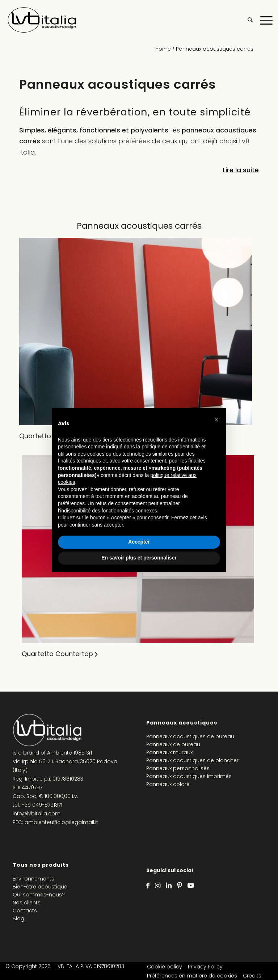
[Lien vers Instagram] (158, 886)
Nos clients (27, 903)
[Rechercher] (247, 20)
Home (163, 49)
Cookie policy (165, 967)
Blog (18, 918)
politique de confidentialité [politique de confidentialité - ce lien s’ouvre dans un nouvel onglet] (171, 447)
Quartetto (35, 436)
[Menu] (263, 20)
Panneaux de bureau (173, 744)
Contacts (25, 911)
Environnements (33, 879)
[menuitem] (247, 20)
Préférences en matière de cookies (192, 976)
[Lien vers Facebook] (148, 886)
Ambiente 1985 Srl (69, 753)
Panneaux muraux (169, 752)
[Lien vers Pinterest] (180, 886)
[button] (216, 420)
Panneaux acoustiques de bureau (190, 736)
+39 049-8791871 (42, 805)
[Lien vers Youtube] (191, 886)
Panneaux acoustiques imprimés (189, 776)
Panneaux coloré (168, 784)
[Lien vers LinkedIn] (169, 886)
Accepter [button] (139, 542)
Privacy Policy (205, 967)
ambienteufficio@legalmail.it (61, 822)
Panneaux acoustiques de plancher (192, 760)
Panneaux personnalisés (178, 768)
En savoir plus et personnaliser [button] (139, 558)
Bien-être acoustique (40, 887)
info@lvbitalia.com (37, 814)
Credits (252, 976)
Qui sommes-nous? (39, 895)
